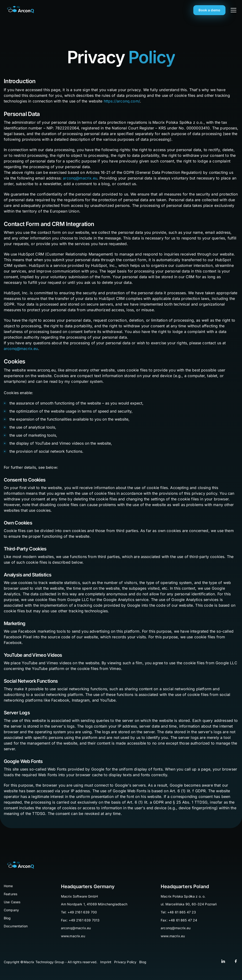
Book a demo (209, 10)
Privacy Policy (125, 962)
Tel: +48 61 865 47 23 (178, 912)
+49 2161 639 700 (82, 912)
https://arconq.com (121, 101)
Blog (143, 962)
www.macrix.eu (73, 936)
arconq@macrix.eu (80, 178)
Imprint (106, 962)
